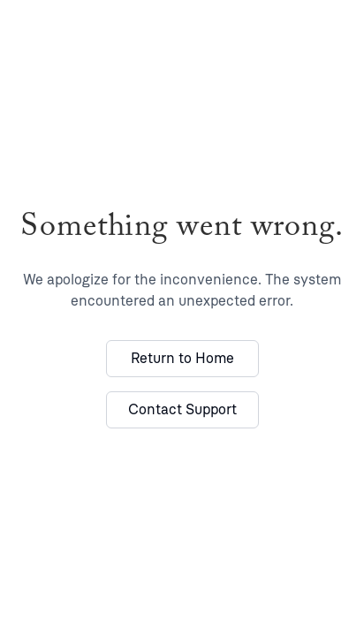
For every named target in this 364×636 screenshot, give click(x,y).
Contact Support (182, 409)
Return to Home (182, 358)
